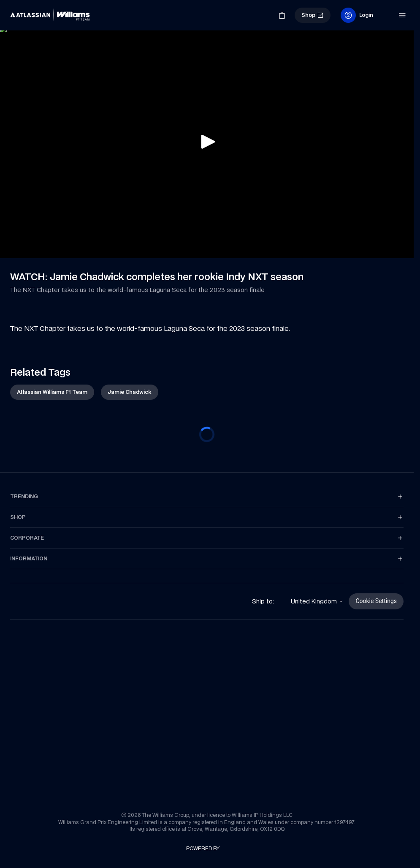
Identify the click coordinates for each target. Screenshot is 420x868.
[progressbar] (207, 434)
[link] (24, 12)
